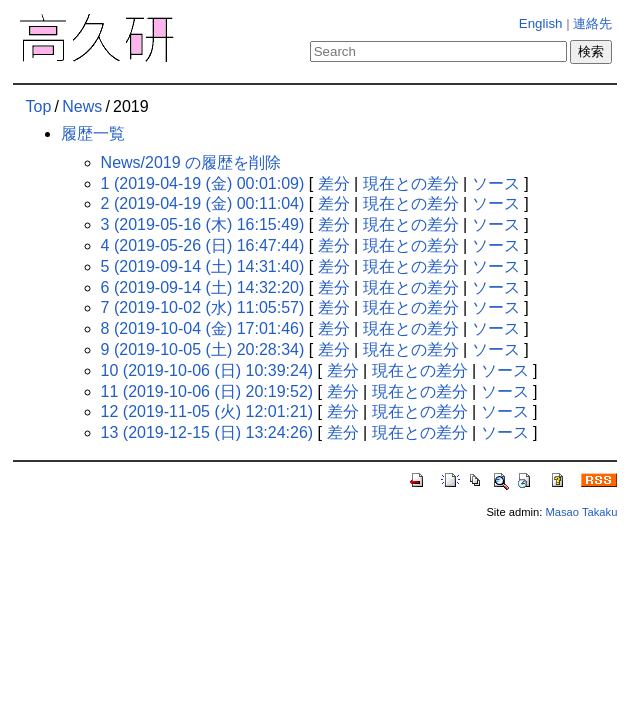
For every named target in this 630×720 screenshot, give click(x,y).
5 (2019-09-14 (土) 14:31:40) (203, 266)
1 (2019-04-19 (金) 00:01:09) (203, 183)
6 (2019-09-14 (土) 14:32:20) (203, 287)
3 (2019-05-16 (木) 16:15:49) (203, 224)
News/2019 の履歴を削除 (191, 162)
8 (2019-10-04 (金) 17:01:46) (203, 328)
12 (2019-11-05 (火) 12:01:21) (207, 411)
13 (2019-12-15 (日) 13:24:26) (207, 432)
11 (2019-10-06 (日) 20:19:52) (207, 391)
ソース (496, 183)
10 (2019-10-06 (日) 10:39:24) (207, 370)
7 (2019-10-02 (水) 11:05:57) (203, 307)
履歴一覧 (93, 133)
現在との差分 (411, 183)
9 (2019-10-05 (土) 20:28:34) (203, 349)
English (541, 23)
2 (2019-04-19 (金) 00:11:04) (203, 203)
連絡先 (592, 23)
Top (39, 106)
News (82, 106)
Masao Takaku (581, 512)
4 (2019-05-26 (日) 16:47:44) (203, 245)
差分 (334, 183)
